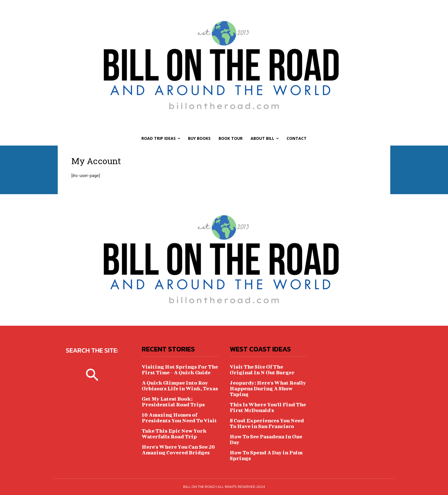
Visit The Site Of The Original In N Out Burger (262, 370)
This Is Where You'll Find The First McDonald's (268, 407)
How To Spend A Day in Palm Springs (266, 455)
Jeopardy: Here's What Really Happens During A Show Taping (268, 388)
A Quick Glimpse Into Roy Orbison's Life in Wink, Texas (180, 386)
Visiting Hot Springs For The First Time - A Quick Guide (180, 370)
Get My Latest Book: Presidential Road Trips (173, 402)
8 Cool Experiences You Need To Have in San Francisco (267, 423)
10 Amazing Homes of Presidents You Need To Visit (179, 418)
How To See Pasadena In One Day (266, 439)
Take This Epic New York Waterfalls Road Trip (174, 434)
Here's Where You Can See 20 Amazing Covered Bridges (178, 450)
